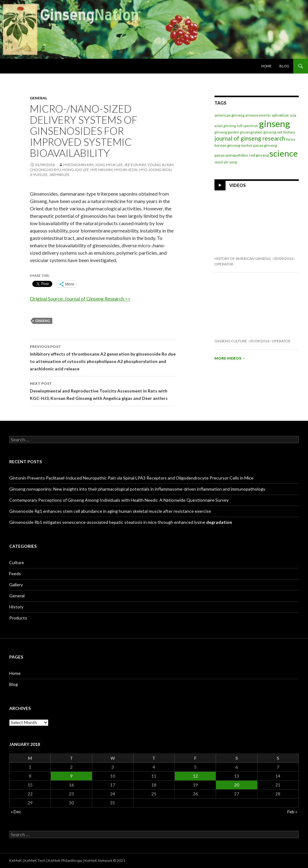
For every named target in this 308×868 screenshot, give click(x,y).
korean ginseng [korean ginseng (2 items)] (227, 145)
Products (18, 618)
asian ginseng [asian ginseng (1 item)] (225, 126)
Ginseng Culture (231, 341)
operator (224, 264)
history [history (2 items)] (289, 132)
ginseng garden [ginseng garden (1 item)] (227, 132)
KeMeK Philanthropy (65, 860)
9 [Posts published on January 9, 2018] (71, 776)
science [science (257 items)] (284, 153)
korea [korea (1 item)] (291, 139)
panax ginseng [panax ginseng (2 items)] (265, 145)
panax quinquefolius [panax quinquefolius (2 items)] (231, 155)
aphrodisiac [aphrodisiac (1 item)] (280, 115)
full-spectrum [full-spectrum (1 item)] (248, 126)
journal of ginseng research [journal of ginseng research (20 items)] (250, 138)
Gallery (16, 585)
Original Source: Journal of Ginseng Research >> (80, 299)
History (16, 607)
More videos (230, 358)
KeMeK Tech (35, 860)
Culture (17, 562)
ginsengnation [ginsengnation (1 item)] (251, 132)
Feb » (292, 812)
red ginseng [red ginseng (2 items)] (259, 155)
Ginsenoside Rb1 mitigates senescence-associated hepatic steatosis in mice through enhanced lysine (121, 522)
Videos (238, 185)
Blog (284, 66)
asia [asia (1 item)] (293, 115)
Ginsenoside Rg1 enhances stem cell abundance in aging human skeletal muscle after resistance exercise (110, 511)
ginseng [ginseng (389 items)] (275, 123)
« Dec (16, 812)
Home (266, 66)
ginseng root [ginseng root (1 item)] (273, 132)
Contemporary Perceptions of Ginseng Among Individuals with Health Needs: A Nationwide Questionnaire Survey (119, 500)
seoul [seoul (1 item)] (219, 162)
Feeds (15, 573)
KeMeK (16, 860)
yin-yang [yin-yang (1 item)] (230, 162)
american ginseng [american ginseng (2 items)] (229, 115)
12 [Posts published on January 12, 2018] (195, 776)
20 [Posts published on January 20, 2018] (237, 785)
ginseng (43, 321)
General (39, 98)
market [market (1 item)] (247, 145)
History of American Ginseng (243, 259)
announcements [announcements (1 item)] (258, 115)
